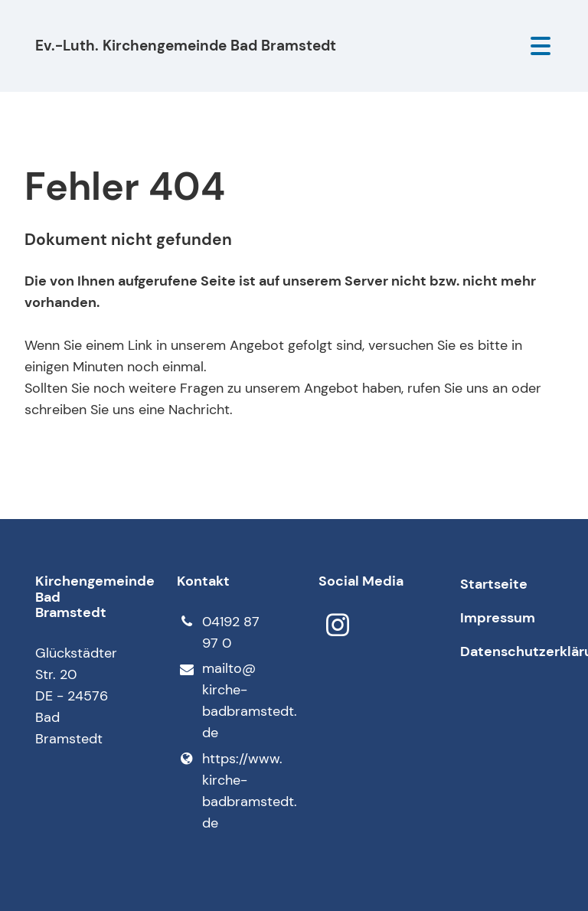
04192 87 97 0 (218, 632)
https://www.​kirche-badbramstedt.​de (223, 791)
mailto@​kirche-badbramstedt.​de (223, 701)
